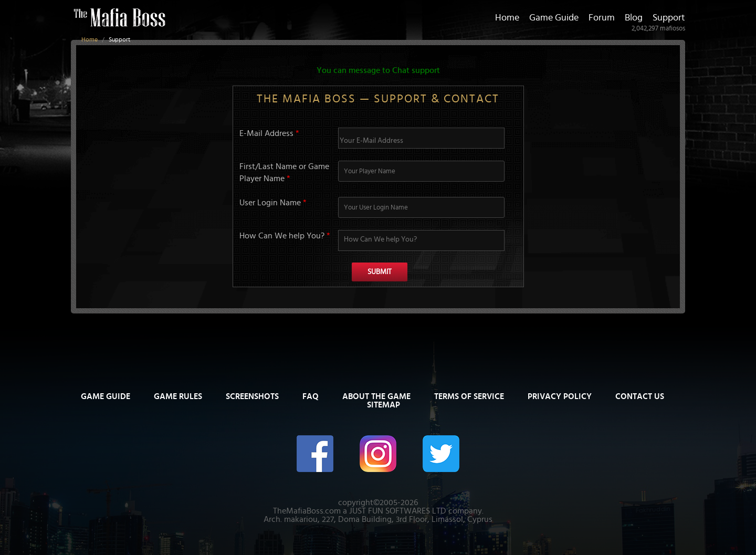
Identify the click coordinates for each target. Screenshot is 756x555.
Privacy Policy (560, 396)
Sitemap (384, 405)
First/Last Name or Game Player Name (284, 172)
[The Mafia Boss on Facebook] (315, 453)
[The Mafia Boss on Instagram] (378, 453)
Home (90, 39)
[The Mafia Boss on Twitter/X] (441, 453)
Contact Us (640, 396)
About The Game (376, 396)
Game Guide (554, 18)
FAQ (311, 396)
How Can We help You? (285, 236)
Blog (634, 18)
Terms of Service (469, 396)
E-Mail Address (269, 133)
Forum (602, 18)
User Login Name (273, 203)
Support (669, 18)
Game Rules (178, 396)
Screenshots (252, 396)
